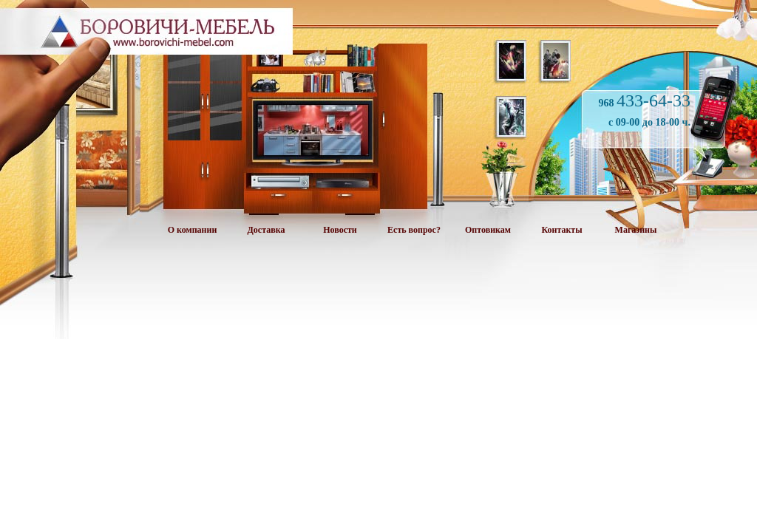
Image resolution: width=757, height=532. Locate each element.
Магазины (636, 230)
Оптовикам (488, 230)
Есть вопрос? (414, 230)
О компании (193, 230)
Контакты (561, 230)
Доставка (267, 230)
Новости (340, 230)
